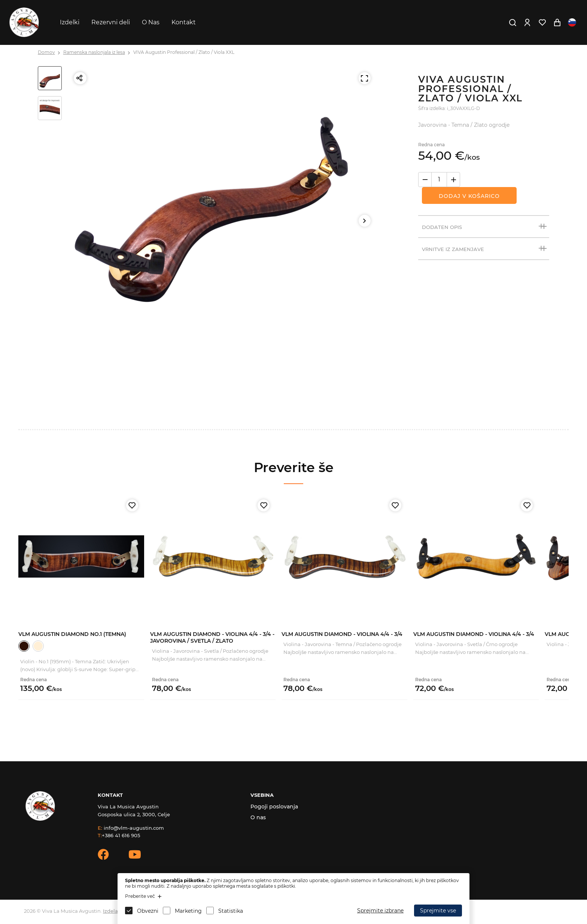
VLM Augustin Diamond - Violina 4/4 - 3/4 (342, 634)
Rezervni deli (111, 22)
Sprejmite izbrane (380, 911)
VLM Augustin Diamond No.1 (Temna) (72, 634)
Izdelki (70, 22)
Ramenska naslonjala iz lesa (94, 52)
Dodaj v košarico (469, 196)
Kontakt (184, 22)
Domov (46, 52)
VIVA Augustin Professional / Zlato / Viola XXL (184, 52)
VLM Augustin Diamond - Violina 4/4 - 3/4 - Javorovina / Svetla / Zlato (212, 637)
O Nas (151, 22)
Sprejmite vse (438, 911)
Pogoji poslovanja (274, 807)
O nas (258, 817)
